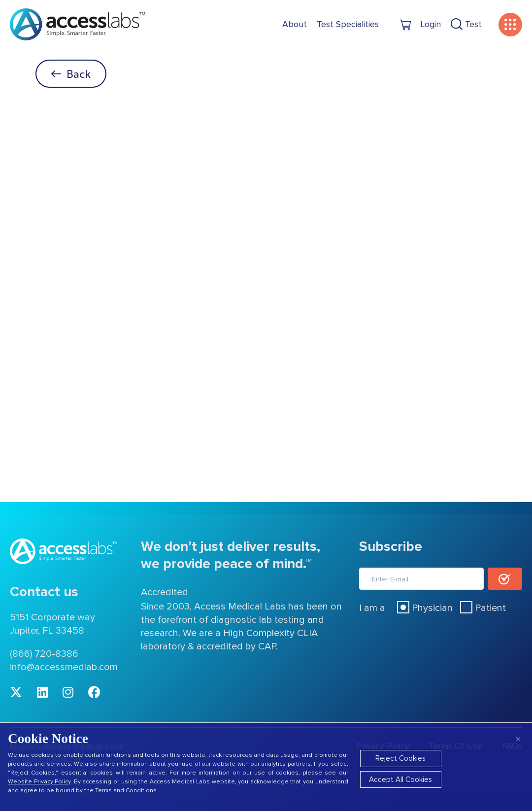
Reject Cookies (400, 758)
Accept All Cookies (400, 779)
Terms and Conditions (126, 791)
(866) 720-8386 (44, 654)
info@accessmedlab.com (64, 667)
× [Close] (518, 739)
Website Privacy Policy (39, 782)
